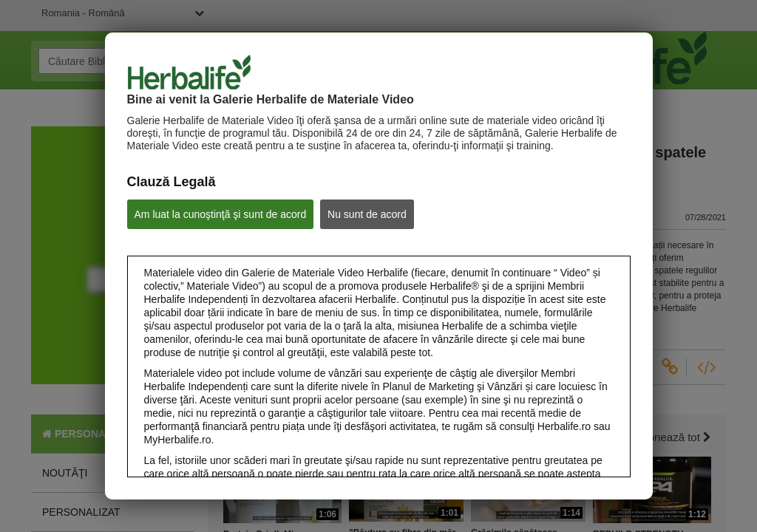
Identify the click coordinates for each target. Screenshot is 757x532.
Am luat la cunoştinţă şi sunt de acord (221, 214)
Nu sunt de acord (367, 214)
